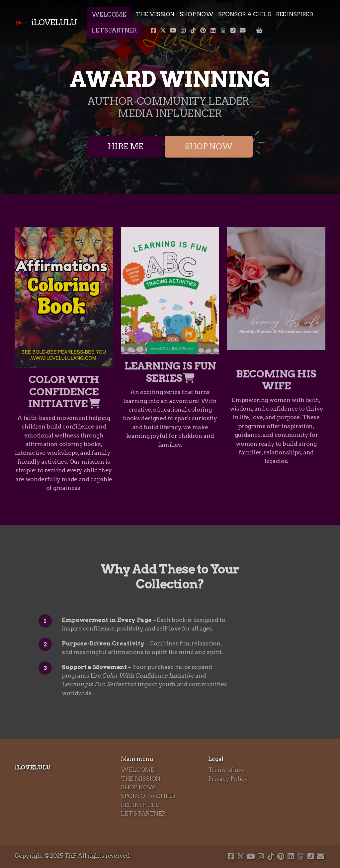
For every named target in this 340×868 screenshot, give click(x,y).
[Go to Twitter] (163, 31)
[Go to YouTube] (173, 31)
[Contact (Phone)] (233, 31)
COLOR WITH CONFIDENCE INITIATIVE (64, 392)
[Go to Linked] (213, 31)
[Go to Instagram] (183, 31)
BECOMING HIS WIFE (276, 380)
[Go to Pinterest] (203, 31)
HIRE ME (126, 146)
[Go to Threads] (223, 31)
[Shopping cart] (259, 31)
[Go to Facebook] (153, 31)
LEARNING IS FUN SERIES (170, 372)
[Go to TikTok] (193, 31)
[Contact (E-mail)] (243, 31)
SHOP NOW (209, 146)
